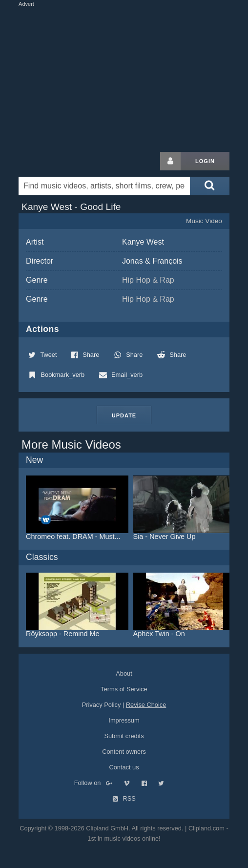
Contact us (124, 767)
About (124, 673)
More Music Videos (71, 444)
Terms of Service (124, 689)
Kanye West (143, 242)
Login (205, 161)
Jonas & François (152, 261)
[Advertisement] (133, 77)
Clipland (70, 161)
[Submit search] (209, 186)
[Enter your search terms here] (104, 186)
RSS (124, 798)
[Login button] (170, 161)
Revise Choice (146, 705)
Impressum (124, 720)
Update (124, 415)
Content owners (124, 752)
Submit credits (124, 736)
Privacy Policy (102, 705)
